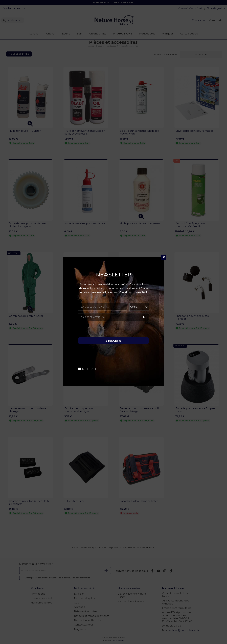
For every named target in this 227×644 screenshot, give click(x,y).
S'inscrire (113, 341)
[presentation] (104, 330)
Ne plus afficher (90, 369)
